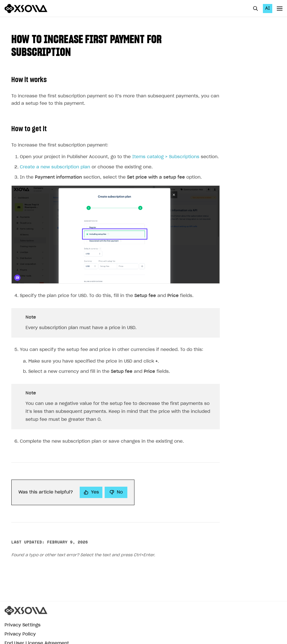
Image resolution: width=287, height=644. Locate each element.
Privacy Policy (20, 632)
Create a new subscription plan (55, 165)
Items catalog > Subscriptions (166, 155)
